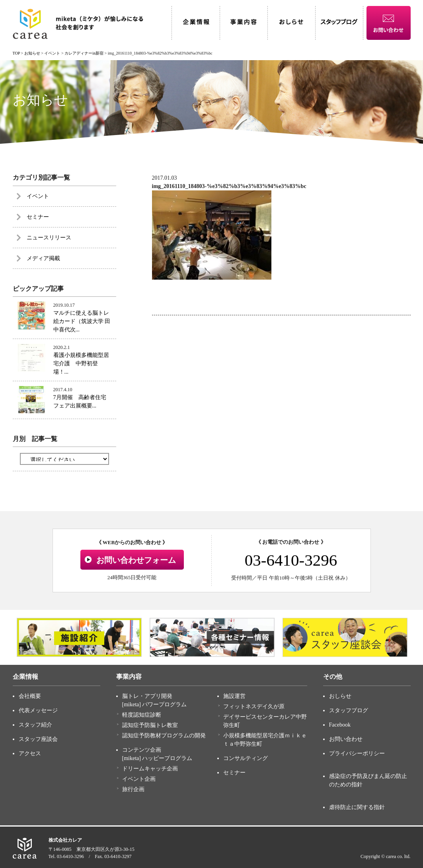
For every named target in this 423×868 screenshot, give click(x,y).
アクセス (30, 753)
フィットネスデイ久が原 (254, 706)
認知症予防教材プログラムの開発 (164, 736)
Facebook (340, 725)
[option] (79, 637)
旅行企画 (133, 789)
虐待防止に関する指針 (357, 807)
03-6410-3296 (291, 560)
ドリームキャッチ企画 (150, 769)
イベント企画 (139, 779)
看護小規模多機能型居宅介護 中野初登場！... (81, 363)
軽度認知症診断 (142, 715)
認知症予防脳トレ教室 (150, 725)
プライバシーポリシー (357, 753)
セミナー (38, 217)
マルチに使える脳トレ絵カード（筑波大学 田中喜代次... (82, 321)
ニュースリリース (49, 238)
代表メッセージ (38, 710)
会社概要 (30, 696)
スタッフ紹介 (35, 725)
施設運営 (234, 696)
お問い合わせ (346, 739)
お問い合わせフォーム (136, 560)
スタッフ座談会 (38, 739)
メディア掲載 (43, 258)
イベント (38, 196)
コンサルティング (246, 758)
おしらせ (340, 696)
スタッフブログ (349, 710)
